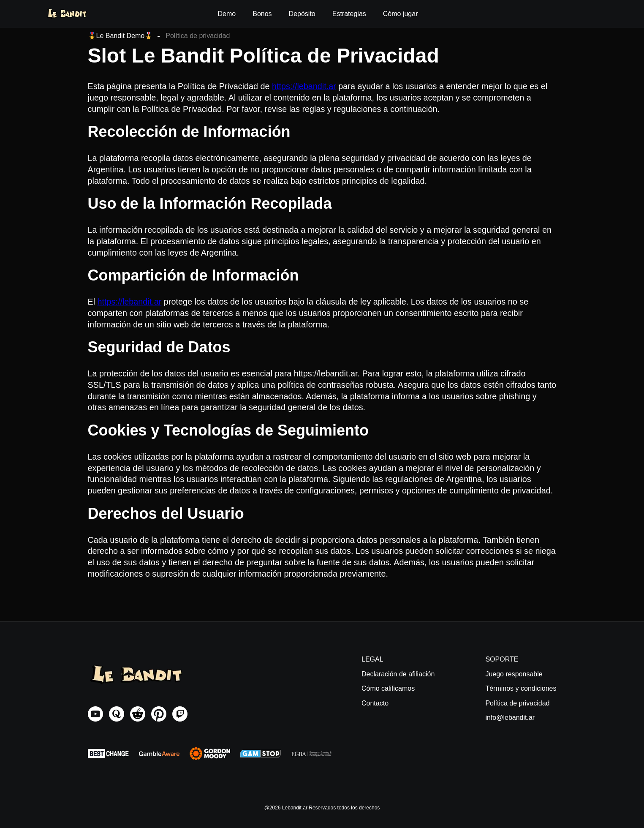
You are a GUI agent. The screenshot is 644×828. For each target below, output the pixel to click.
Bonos (262, 14)
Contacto (375, 703)
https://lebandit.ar (304, 86)
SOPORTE (502, 659)
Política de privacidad (517, 703)
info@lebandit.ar (510, 718)
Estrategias (349, 14)
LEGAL (372, 659)
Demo (227, 14)
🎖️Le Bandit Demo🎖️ (121, 36)
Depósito (302, 14)
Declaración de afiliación (398, 674)
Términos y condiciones (521, 688)
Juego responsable (514, 674)
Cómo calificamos (388, 688)
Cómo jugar (401, 14)
